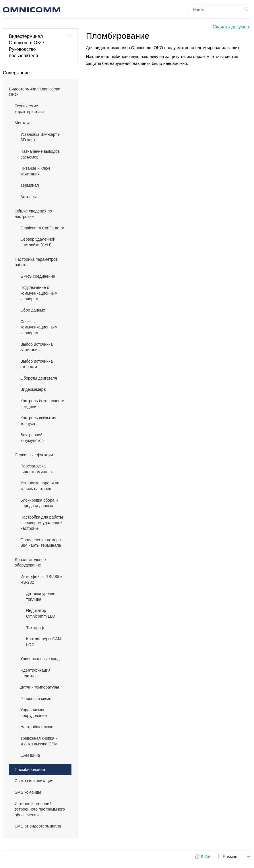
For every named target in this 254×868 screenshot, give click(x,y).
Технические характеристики (29, 109)
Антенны (29, 197)
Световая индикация (34, 781)
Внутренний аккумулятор (32, 438)
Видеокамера (33, 389)
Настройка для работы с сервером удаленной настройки (42, 523)
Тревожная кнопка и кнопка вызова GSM (39, 741)
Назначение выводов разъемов (40, 154)
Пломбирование (30, 770)
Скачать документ (232, 27)
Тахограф (35, 628)
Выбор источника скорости (37, 364)
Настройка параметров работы (36, 262)
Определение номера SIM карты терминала (41, 543)
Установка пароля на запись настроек (40, 486)
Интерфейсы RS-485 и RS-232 (41, 579)
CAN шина (30, 755)
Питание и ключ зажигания (35, 171)
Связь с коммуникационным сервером (39, 327)
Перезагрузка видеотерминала (36, 469)
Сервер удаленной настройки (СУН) (38, 242)
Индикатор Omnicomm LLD (41, 613)
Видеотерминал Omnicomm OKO (35, 92)
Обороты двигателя (39, 378)
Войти (206, 857)
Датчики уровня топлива (41, 596)
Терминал (30, 185)
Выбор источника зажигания (37, 347)
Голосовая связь (36, 699)
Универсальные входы (41, 659)
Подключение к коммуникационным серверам (39, 293)
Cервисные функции (34, 455)
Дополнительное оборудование (30, 562)
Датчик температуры (40, 687)
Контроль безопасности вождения (42, 404)
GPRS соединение (38, 276)
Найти (247, 9)
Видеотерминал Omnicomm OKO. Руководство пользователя (27, 46)
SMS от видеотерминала (38, 826)
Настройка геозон (37, 727)
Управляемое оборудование (34, 713)
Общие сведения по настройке (33, 214)
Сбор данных (33, 310)
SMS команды (28, 792)
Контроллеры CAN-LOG (44, 642)
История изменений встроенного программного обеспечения (40, 809)
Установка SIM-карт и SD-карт (40, 137)
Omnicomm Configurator (42, 228)
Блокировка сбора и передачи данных (39, 503)
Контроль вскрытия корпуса (38, 421)
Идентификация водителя (35, 673)
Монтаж (22, 123)
